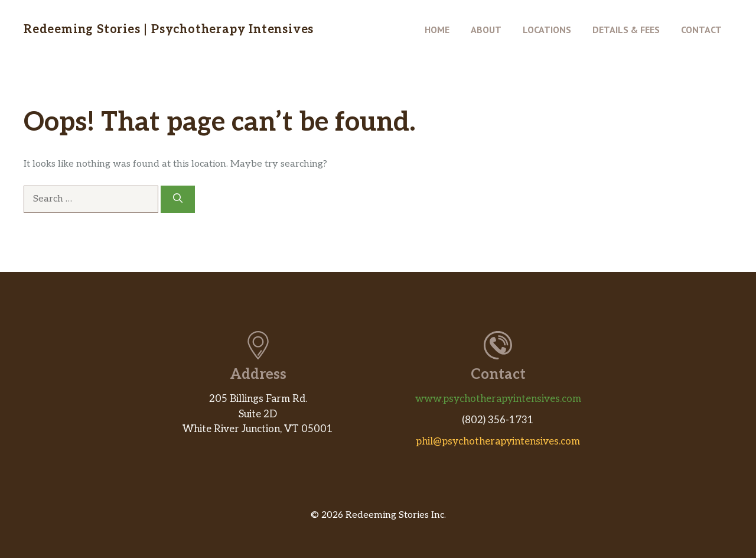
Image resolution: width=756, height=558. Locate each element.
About (486, 30)
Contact (701, 30)
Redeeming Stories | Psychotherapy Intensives (169, 30)
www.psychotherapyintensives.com (498, 399)
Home (437, 30)
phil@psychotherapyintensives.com (498, 442)
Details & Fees (626, 30)
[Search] (178, 199)
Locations (547, 30)
